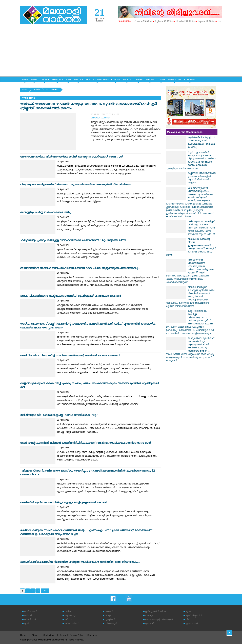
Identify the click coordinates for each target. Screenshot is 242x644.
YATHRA (138, 79)
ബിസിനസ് (30, 620)
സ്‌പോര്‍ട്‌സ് (71, 624)
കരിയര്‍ (28, 616)
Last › (45, 591)
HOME (25, 79)
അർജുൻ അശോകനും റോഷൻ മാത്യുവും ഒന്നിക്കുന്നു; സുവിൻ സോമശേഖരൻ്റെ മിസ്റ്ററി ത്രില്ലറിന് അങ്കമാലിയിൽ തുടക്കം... (88, 107)
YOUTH (161, 79)
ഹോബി (109, 612)
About (35, 635)
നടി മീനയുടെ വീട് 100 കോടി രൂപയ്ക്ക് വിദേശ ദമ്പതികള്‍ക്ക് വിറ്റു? (59, 416)
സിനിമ (37, 90)
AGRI (68, 79)
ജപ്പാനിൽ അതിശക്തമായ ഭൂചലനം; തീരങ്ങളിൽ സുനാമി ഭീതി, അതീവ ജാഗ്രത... (202, 178)
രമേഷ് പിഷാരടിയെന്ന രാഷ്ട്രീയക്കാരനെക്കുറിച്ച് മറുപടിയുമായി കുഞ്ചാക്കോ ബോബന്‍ (71, 297)
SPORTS (127, 79)
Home (23, 635)
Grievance (92, 635)
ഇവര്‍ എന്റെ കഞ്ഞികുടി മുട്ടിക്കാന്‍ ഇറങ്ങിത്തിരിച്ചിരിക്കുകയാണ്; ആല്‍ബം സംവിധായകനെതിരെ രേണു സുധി (86, 443)
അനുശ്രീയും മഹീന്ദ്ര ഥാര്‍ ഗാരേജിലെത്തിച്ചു (45, 213)
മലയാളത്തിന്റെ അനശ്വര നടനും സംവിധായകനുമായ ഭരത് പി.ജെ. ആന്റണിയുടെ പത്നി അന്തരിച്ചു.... (80, 269)
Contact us (49, 635)
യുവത (189, 612)
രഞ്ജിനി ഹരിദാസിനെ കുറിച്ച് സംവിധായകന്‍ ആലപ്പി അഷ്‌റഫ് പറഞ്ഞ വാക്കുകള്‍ (70, 356)
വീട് (188, 620)
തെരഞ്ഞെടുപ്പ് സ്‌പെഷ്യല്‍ (159, 620)
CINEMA (116, 79)
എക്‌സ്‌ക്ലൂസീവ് (194, 616)
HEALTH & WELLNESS (97, 79)
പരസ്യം (149, 616)
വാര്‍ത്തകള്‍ (31, 612)
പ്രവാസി (150, 624)
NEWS (34, 79)
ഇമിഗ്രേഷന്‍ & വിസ (155, 612)
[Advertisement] (121, 51)
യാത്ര (108, 616)
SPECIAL (150, 79)
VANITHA (78, 79)
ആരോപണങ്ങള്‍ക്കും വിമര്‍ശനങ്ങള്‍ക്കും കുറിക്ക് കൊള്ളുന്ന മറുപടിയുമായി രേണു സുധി (72, 157)
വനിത (68, 612)
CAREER (45, 79)
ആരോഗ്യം (70, 616)
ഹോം (25, 90)
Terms (63, 635)
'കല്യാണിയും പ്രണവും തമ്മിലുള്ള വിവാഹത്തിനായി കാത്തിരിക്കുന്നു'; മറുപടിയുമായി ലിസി (73, 241)
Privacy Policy (77, 635)
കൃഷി (27, 624)
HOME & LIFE (174, 79)
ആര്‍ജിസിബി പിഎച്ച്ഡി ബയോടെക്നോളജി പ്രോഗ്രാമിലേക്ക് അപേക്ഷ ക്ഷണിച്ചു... (201, 143)
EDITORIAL (190, 79)
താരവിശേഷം (52, 90)
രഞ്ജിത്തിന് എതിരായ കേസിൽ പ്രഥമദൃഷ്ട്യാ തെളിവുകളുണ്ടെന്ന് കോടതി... (64, 503)
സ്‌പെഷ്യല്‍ (111, 624)
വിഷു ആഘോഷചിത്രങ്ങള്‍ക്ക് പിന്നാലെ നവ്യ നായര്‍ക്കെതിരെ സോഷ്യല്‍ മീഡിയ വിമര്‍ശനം (76, 185)
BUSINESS (57, 79)
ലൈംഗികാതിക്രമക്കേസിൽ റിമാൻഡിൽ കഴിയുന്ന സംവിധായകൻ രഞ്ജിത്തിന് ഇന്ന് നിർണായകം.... (80, 563)
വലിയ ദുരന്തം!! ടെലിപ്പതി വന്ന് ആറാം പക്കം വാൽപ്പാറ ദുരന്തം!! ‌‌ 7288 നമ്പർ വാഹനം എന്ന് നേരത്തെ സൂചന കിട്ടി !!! (201, 228)
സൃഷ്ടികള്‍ (110, 620)
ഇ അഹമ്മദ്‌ (192, 624)
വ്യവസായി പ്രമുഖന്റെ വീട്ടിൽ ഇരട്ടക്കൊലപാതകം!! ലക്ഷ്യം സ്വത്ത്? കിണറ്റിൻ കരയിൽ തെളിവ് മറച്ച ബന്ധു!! (191, 247)
